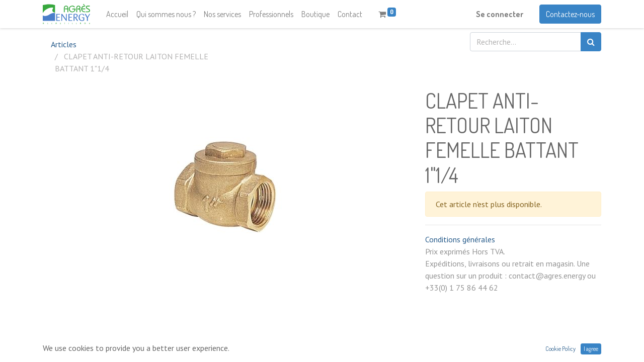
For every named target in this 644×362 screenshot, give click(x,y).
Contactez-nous (570, 14)
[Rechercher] (591, 42)
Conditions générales (460, 239)
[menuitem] (117, 14)
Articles (64, 44)
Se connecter (500, 14)
